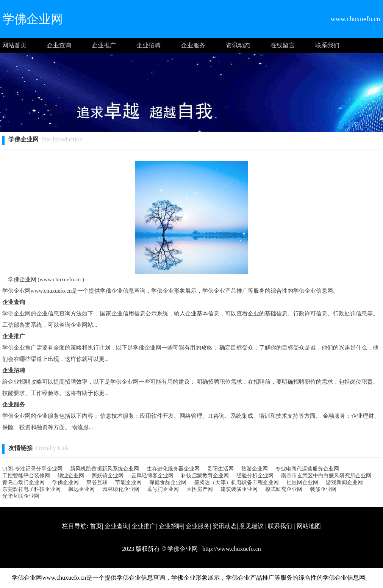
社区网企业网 (302, 482)
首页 (96, 526)
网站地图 (309, 526)
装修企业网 (323, 489)
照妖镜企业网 (108, 476)
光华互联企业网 (21, 496)
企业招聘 (149, 45)
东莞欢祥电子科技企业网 (31, 489)
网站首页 (14, 45)
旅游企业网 (255, 469)
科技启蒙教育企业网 (205, 476)
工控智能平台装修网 (26, 476)
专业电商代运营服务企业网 (307, 469)
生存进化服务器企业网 (173, 469)
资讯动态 (238, 45)
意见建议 (252, 526)
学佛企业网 (66, 482)
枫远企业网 (81, 489)
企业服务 (193, 45)
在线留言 (283, 45)
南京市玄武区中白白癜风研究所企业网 (326, 476)
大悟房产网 (200, 489)
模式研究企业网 (284, 489)
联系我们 (327, 45)
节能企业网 (128, 482)
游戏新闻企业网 (344, 482)
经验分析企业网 (255, 476)
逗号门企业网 (163, 489)
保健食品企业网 (168, 482)
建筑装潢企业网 (239, 489)
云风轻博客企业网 (152, 476)
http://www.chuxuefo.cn (231, 549)
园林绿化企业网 (121, 489)
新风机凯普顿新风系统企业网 (105, 469)
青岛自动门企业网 (23, 482)
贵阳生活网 (220, 469)
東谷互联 (97, 482)
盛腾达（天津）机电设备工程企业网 (236, 482)
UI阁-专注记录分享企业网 (32, 469)
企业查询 (59, 45)
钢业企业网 (71, 476)
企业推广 (104, 45)
